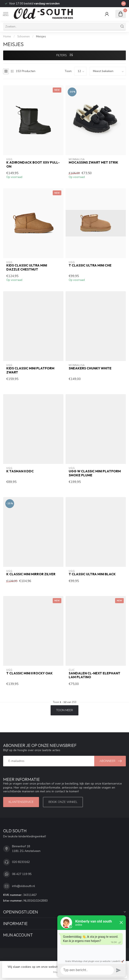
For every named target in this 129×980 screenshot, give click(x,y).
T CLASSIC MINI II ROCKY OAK (30, 673)
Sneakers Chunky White (90, 368)
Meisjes (41, 37)
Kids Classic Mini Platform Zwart (30, 370)
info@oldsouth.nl (24, 886)
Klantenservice (21, 802)
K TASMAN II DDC (20, 471)
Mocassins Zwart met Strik (93, 163)
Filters (64, 55)
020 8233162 (21, 862)
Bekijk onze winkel (63, 802)
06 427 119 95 (22, 874)
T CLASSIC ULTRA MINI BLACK (92, 574)
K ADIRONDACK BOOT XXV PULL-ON (33, 164)
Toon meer (64, 710)
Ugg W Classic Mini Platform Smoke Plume (95, 473)
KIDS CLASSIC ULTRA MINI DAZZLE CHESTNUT (27, 267)
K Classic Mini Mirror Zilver (31, 574)
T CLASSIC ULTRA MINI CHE (90, 265)
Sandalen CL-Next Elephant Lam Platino (95, 675)
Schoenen (24, 37)
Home (7, 37)
